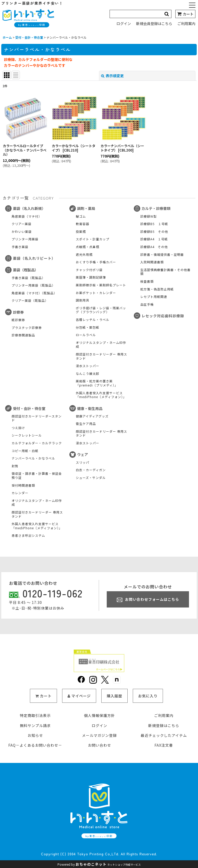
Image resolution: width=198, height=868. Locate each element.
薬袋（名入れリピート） (30, 258)
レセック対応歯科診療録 (159, 316)
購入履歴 (114, 703)
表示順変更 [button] (112, 76)
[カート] (185, 14)
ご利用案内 (186, 23)
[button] (192, 6)
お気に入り (148, 703)
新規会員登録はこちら (154, 23)
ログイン (124, 23)
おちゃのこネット (91, 864)
